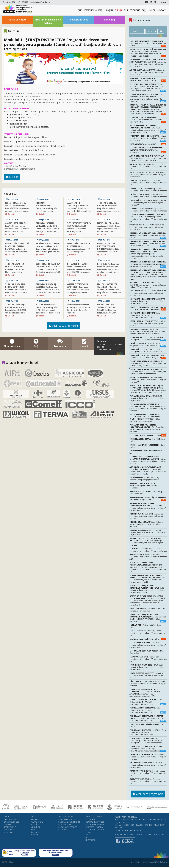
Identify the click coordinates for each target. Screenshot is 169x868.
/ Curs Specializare (143, 486)
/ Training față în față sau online (145, 626)
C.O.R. (88, 836)
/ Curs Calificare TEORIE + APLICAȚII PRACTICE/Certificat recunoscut (146, 350)
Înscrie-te (14, 178)
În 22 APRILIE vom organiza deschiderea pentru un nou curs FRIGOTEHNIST (109, 230)
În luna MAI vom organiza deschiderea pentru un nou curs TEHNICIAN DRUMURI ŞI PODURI (109, 212)
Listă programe (143, 20)
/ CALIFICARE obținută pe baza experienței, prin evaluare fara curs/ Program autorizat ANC (147, 579)
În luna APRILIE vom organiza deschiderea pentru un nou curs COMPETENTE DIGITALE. (17, 230)
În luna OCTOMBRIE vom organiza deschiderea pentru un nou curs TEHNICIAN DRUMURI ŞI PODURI (17, 314)
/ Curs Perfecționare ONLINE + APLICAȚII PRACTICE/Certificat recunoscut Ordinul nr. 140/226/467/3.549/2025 (148, 52)
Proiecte (35, 820)
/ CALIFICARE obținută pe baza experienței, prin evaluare (148, 43)
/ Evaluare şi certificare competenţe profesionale (144, 478)
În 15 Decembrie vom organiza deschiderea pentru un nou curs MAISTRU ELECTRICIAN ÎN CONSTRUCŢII (78, 293)
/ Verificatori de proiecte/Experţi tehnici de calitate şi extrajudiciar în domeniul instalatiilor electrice (148, 274)
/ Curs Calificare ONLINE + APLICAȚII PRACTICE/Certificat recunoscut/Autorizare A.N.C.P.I (145, 693)
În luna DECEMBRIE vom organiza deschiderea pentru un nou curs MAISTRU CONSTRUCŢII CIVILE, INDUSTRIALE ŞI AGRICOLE (109, 296)
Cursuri (119, 10)
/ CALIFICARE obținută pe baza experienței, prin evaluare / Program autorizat (148, 190)
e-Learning (109, 20)
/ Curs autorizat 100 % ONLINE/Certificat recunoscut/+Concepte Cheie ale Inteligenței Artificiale (148, 109)
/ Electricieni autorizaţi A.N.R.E (148, 264)
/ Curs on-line (148, 308)
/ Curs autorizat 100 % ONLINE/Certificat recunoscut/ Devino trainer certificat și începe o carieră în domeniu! (147, 331)
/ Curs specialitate (148, 150)
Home (79, 10)
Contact (162, 10)
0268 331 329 (10, 2)
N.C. (87, 838)
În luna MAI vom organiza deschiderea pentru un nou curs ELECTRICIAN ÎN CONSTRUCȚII (79, 212)
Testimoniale (10, 828)
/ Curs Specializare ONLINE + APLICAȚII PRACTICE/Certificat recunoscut (148, 428)
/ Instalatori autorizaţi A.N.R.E (148, 235)
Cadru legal (37, 823)
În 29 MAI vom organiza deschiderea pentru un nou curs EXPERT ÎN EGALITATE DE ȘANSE (17, 212)
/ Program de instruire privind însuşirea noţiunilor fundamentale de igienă (148, 344)
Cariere (7, 826)
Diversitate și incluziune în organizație (78, 311)
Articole (8, 833)
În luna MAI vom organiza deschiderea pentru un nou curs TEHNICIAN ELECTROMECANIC (48, 212)
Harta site (90, 841)
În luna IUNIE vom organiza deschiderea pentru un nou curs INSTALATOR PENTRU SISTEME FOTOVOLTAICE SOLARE (109, 316)
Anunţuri (109, 10)
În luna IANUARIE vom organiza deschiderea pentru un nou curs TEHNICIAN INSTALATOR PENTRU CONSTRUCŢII (17, 295)
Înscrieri (151, 10)
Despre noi (89, 10)
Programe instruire (79, 20)
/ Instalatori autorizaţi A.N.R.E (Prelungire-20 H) (148, 243)
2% (33, 818)
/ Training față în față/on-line (148, 498)
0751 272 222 (23, 2)
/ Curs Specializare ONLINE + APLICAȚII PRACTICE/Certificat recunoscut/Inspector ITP (148, 748)
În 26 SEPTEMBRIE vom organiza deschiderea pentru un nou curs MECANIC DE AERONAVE (48, 312)
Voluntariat (10, 831)
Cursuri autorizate (17, 20)
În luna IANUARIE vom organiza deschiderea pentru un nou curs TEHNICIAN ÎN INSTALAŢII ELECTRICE (48, 293)
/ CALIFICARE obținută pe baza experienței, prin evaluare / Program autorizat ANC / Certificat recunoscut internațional (147, 600)
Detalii (10, 216)
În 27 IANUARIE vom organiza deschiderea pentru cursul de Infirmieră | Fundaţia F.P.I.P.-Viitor (109, 272)
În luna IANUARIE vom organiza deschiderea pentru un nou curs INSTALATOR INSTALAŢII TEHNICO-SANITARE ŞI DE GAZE (79, 274)
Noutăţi (99, 10)
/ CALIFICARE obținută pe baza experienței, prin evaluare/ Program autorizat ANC (147, 589)
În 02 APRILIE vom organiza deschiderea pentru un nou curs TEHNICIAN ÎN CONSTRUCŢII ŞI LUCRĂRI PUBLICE (79, 254)
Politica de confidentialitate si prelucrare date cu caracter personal (95, 824)
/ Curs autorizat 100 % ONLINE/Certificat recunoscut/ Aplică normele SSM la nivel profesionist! (148, 389)
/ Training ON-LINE (148, 79)
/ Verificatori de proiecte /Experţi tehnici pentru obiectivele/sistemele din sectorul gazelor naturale (148, 254)
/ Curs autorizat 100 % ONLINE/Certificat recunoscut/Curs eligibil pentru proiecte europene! (148, 98)
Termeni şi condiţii (94, 818)
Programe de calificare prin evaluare (48, 21)
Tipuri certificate (132, 10)
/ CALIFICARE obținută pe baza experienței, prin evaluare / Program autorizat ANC (148, 63)
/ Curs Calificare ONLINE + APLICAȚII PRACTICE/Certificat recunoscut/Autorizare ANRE (145, 418)
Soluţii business (12, 823)
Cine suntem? (10, 820)
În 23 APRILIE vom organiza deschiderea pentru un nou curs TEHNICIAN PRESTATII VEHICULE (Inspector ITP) (48, 234)
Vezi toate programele (150, 794)
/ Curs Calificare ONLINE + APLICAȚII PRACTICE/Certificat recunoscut (148, 315)
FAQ (144, 10)
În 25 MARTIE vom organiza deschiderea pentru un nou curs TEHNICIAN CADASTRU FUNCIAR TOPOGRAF (17, 274)
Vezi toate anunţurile (63, 328)
